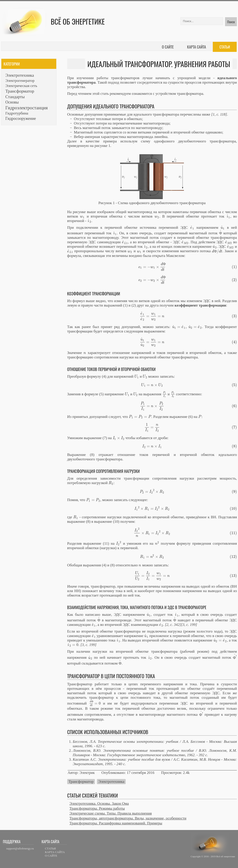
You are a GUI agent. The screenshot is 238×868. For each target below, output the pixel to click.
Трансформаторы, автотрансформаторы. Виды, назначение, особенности (128, 818)
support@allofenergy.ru (20, 848)
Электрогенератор (20, 81)
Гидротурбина (17, 113)
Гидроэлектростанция (27, 108)
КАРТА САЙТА (55, 852)
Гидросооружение (21, 119)
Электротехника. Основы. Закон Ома (99, 803)
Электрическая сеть (21, 86)
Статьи (225, 47)
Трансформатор (81, 782)
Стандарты (15, 97)
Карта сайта (197, 47)
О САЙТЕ (51, 856)
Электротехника (111, 782)
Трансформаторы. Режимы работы (97, 808)
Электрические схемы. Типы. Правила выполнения (111, 813)
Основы (12, 102)
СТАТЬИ (50, 848)
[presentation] (82, 216)
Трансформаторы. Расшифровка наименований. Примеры (116, 823)
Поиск (231, 22)
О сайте (168, 47)
